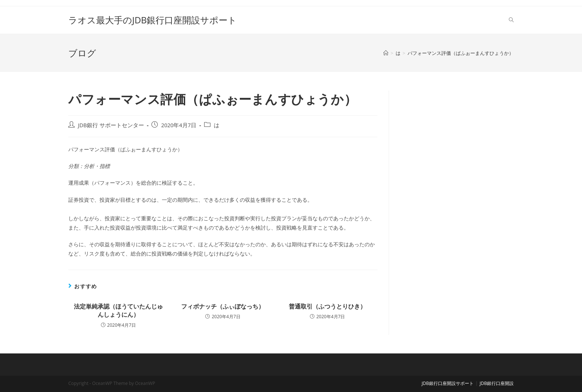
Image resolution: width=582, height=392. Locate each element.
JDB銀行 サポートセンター (111, 125)
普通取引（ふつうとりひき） (327, 306)
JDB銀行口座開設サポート (448, 383)
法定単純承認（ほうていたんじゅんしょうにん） (118, 310)
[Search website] (511, 20)
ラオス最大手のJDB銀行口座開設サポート (153, 20)
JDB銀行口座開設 (497, 383)
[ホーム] (386, 53)
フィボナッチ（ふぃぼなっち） (223, 306)
